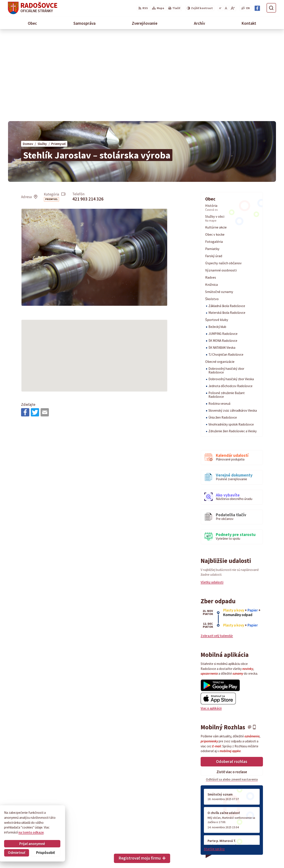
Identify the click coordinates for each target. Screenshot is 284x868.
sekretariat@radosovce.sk (256, 849)
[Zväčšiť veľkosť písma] (233, 8)
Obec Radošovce (43, 825)
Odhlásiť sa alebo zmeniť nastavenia (232, 694)
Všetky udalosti (212, 497)
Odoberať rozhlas (232, 676)
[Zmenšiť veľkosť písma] (220, 8)
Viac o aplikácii (211, 623)
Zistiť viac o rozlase (232, 686)
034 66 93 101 (246, 844)
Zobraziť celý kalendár (217, 550)
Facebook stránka (250, 854)
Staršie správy (214, 763)
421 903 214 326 (88, 114)
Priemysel (51, 114)
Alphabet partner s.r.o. (61, 821)
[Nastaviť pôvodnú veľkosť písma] (226, 8)
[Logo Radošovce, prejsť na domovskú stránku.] (33, 8)
